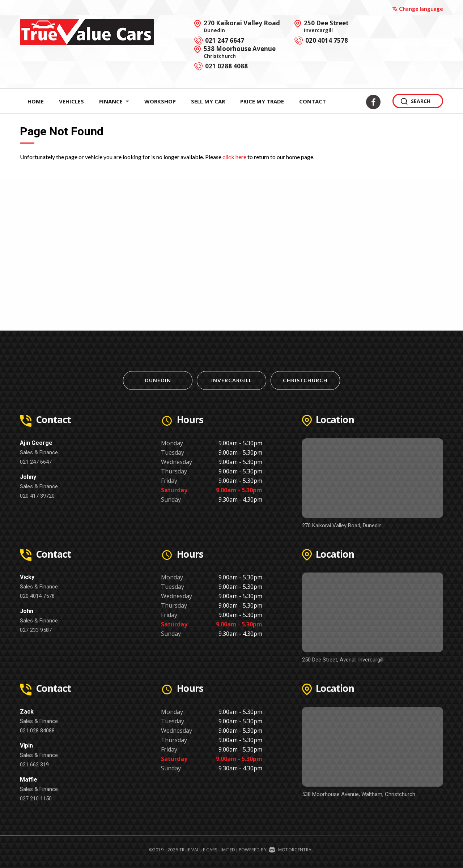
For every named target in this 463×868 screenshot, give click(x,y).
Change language (418, 9)
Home (36, 101)
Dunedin (158, 380)
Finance (114, 101)
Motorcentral (291, 850)
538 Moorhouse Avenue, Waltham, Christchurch (359, 794)
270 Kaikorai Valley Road (242, 26)
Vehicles (71, 101)
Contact (313, 101)
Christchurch (305, 380)
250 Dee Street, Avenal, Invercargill (343, 660)
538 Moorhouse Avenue (240, 52)
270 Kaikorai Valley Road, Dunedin (342, 526)
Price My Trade (262, 101)
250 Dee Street (326, 26)
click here (234, 157)
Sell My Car (208, 101)
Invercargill (231, 380)
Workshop (160, 101)
